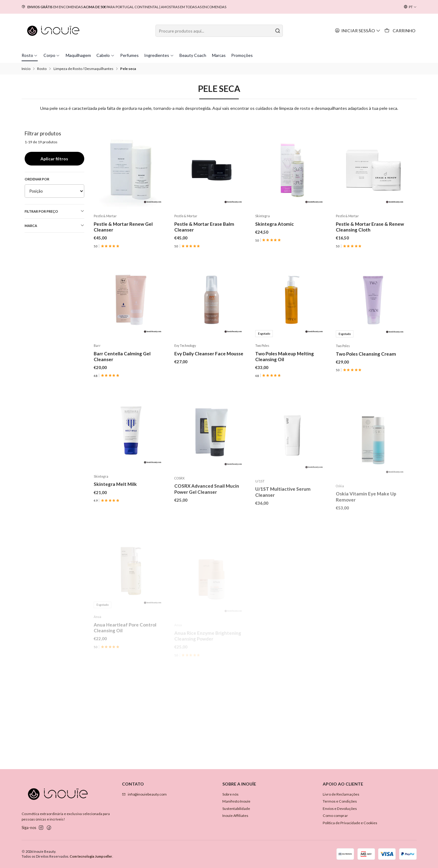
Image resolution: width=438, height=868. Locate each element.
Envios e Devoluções (340, 809)
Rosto (42, 69)
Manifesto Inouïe (236, 801)
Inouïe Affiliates (235, 816)
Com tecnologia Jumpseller (91, 856)
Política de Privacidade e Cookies (350, 823)
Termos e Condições (340, 801)
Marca (54, 225)
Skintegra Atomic (275, 224)
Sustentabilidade (236, 809)
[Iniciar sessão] (358, 31)
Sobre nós (230, 794)
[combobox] (219, 31)
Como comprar (335, 816)
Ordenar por (37, 179)
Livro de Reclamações (341, 794)
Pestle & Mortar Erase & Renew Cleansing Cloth (370, 227)
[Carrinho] (400, 31)
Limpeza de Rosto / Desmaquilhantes (83, 69)
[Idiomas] (410, 7)
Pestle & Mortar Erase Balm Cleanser (204, 227)
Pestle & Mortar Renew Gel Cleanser (123, 227)
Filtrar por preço (54, 211)
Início (26, 69)
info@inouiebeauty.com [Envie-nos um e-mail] (144, 794)
